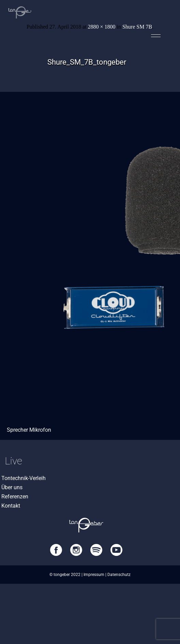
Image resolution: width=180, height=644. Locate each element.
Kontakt (11, 506)
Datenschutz (119, 575)
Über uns (12, 487)
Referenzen (15, 497)
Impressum (94, 575)
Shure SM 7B (137, 27)
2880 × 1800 (101, 27)
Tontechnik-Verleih (24, 478)
